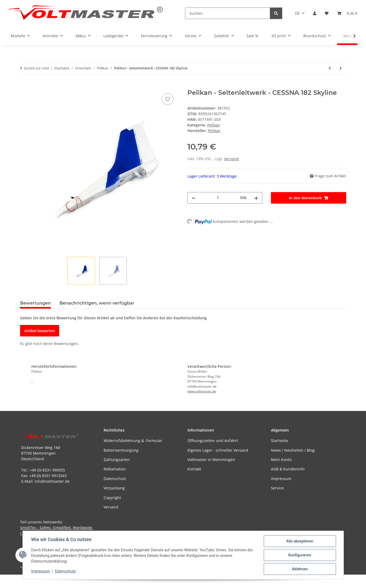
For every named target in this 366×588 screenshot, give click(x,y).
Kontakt (194, 469)
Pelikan (214, 125)
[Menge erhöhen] (256, 198)
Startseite (280, 441)
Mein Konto (281, 460)
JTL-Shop (338, 581)
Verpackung (114, 488)
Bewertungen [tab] (35, 303)
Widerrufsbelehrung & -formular (133, 441)
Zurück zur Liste (36, 68)
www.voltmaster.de (202, 391)
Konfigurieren (300, 555)
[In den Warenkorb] (24, 86)
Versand (231, 159)
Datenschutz (65, 571)
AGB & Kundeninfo (288, 469)
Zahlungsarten (117, 460)
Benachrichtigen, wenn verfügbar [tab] (97, 303)
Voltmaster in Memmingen (211, 460)
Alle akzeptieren (300, 541)
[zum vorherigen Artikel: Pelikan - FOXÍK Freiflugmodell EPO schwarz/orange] (330, 68)
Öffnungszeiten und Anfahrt (213, 441)
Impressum (41, 571)
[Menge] (218, 198)
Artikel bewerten (40, 331)
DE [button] (297, 13)
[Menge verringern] (194, 198)
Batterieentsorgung (121, 450)
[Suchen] (228, 13)
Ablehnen (300, 569)
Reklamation (115, 469)
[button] (315, 13)
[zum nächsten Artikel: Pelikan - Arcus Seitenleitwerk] (341, 68)
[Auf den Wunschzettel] (168, 99)
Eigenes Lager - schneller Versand (218, 450)
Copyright (112, 498)
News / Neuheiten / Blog (293, 450)
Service (277, 488)
